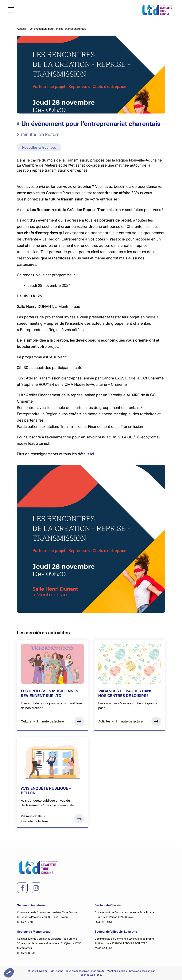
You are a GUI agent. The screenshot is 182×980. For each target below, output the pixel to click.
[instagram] (36, 888)
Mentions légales (117, 971)
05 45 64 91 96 (103, 948)
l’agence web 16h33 (91, 975)
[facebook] (23, 888)
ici (92, 454)
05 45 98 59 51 (103, 922)
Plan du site (98, 971)
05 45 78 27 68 (26, 922)
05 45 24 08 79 (26, 953)
